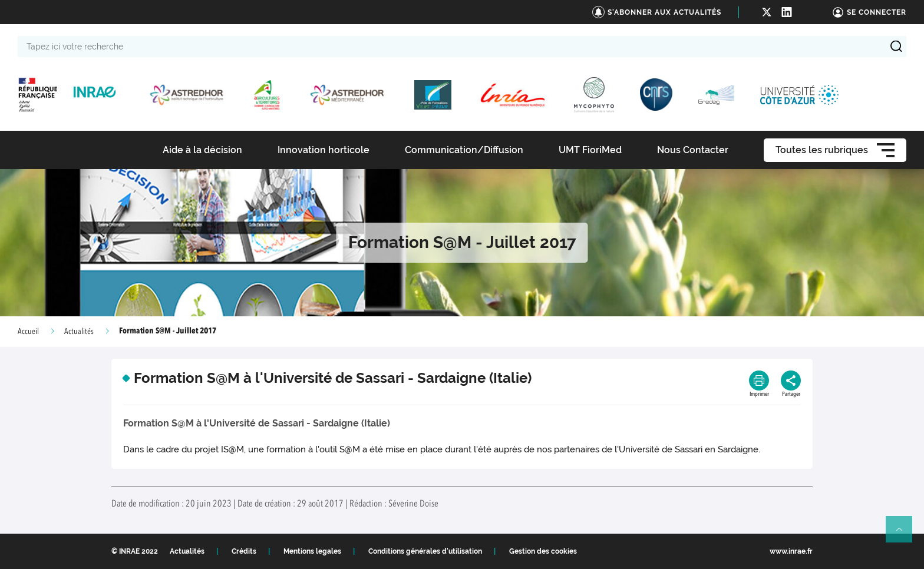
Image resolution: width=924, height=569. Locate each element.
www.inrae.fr (791, 551)
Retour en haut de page (904, 534)
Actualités (79, 332)
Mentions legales (312, 551)
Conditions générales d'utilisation (425, 551)
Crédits (244, 551)
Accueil (28, 332)
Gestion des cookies (543, 551)
